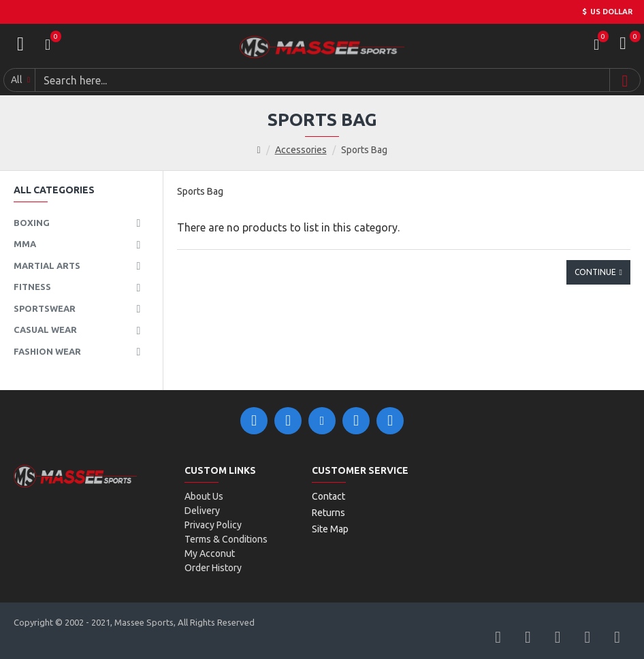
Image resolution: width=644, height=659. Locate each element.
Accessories (301, 150)
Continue (595, 272)
